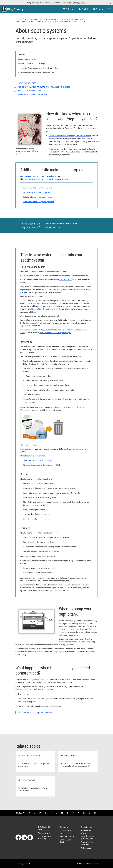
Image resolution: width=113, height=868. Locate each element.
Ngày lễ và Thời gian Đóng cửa (87, 837)
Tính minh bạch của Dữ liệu (44, 837)
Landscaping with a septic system (37, 192)
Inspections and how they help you (37, 188)
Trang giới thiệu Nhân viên (87, 843)
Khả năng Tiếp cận (23, 864)
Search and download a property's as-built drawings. (70, 136)
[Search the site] (98, 9)
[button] (110, 3)
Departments (87, 827)
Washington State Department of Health (45, 309)
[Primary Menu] (109, 9)
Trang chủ (20, 19)
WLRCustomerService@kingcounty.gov (55, 333)
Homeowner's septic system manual (36, 176)
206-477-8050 (31, 59)
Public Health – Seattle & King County (42, 19)
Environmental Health (70, 19)
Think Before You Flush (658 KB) (36, 460)
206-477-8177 (71, 223)
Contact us (64, 827)
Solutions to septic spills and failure (38, 197)
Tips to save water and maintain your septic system (44, 87)
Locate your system (28, 83)
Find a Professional (53, 227)
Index (18, 813)
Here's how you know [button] (77, 3)
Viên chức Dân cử (67, 836)
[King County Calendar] (69, 9)
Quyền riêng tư (44, 833)
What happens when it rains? (32, 95)
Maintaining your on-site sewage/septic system (57, 22)
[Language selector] (84, 9)
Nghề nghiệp (86, 848)
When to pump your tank (30, 91)
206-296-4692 (66, 280)
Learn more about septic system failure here (35, 712)
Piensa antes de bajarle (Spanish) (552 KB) (40, 465)
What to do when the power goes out (39, 202)
